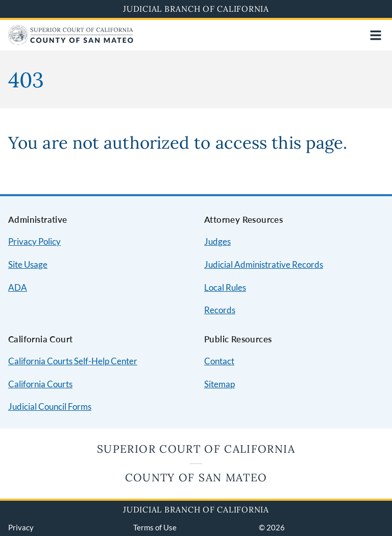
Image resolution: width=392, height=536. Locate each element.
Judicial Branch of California (196, 9)
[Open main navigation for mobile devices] (376, 35)
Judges (217, 241)
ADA (18, 287)
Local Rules (225, 287)
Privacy (21, 527)
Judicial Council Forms (50, 406)
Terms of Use (155, 527)
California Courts (40, 384)
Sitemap (219, 384)
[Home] (71, 42)
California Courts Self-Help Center (73, 361)
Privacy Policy (34, 241)
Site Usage (28, 264)
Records (220, 310)
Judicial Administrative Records (264, 264)
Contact (219, 361)
